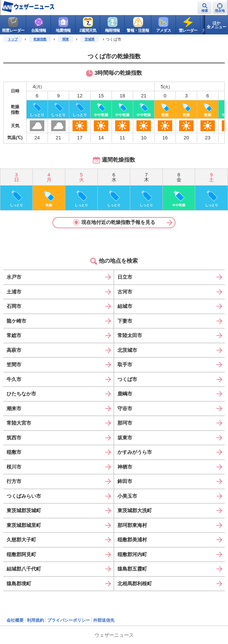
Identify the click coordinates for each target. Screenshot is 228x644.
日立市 (125, 277)
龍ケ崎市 (16, 321)
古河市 (125, 292)
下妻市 (125, 321)
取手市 (125, 364)
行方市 (14, 481)
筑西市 (14, 438)
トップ (13, 39)
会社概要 (15, 620)
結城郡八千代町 (24, 569)
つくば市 (127, 379)
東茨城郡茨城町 (24, 510)
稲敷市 (14, 452)
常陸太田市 (130, 335)
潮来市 (14, 408)
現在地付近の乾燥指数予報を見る (114, 222)
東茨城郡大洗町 (135, 510)
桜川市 (14, 467)
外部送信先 (104, 620)
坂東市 (125, 438)
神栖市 (125, 467)
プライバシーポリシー (69, 620)
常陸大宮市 (19, 423)
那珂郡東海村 (132, 525)
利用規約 (35, 620)
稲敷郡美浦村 (132, 540)
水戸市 (14, 277)
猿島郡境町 (19, 584)
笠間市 (14, 364)
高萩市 (14, 350)
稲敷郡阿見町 (21, 554)
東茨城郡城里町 (24, 525)
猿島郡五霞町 (132, 569)
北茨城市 (127, 350)
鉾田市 (125, 481)
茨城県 (90, 39)
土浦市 (14, 292)
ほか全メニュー (217, 25)
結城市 (125, 306)
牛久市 (14, 379)
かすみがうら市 (135, 452)
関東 (66, 39)
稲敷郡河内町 (132, 554)
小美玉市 (127, 496)
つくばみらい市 (24, 496)
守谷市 (125, 408)
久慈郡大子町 (21, 540)
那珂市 (125, 423)
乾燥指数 (40, 39)
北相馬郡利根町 (135, 584)
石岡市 (14, 306)
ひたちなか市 (21, 394)
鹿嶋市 (125, 394)
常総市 (14, 335)
